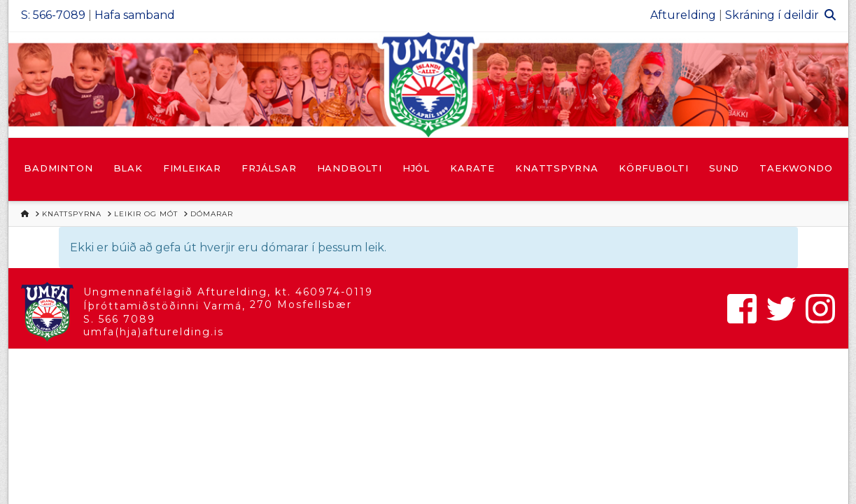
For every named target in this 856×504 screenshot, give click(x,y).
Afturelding (683, 15)
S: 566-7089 (53, 15)
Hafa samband (135, 15)
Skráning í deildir (772, 15)
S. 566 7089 (119, 319)
